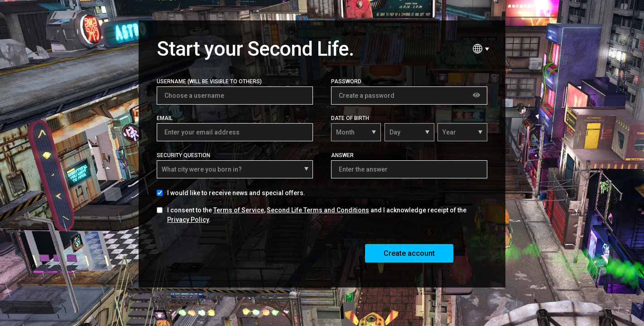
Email (165, 118)
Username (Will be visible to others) (209, 81)
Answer (342, 155)
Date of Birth (350, 118)
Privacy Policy (188, 220)
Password (346, 81)
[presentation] (226, 253)
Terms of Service (239, 210)
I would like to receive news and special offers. (236, 193)
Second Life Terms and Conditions (318, 210)
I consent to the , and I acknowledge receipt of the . (317, 215)
